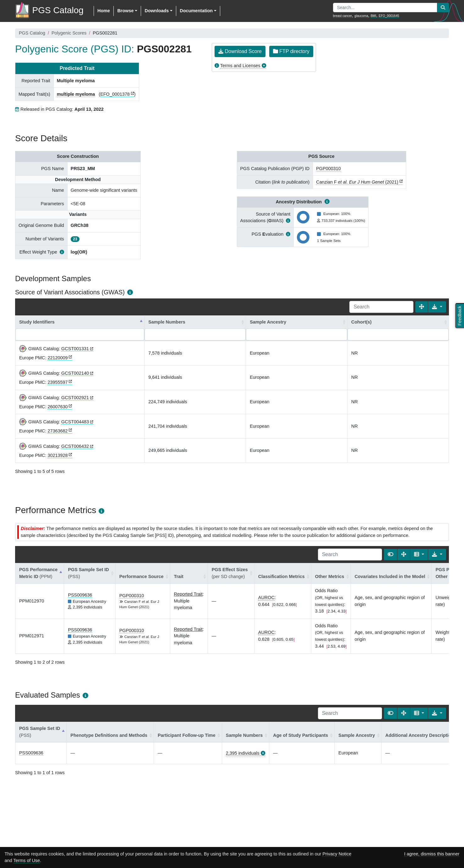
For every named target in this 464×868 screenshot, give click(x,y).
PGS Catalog (32, 33)
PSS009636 (80, 595)
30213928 (57, 455)
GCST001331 (75, 349)
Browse (125, 11)
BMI (374, 16)
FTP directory (291, 51)
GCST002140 (75, 373)
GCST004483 (75, 422)
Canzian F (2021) (357, 182)
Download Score (240, 51)
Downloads (157, 11)
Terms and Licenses (240, 66)
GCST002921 (75, 398)
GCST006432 (75, 446)
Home (104, 11)
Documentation (196, 11)
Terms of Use (27, 860)
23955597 (57, 382)
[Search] (381, 307)
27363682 (57, 431)
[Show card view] (390, 555)
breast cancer (343, 16)
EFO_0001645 (389, 16)
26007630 (57, 407)
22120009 (57, 358)
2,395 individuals (243, 753)
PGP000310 (328, 169)
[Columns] (419, 555)
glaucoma (361, 16)
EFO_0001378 (115, 94)
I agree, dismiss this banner (432, 854)
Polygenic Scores (69, 33)
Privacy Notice (337, 854)
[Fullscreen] (422, 307)
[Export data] (437, 307)
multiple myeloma (76, 94)
